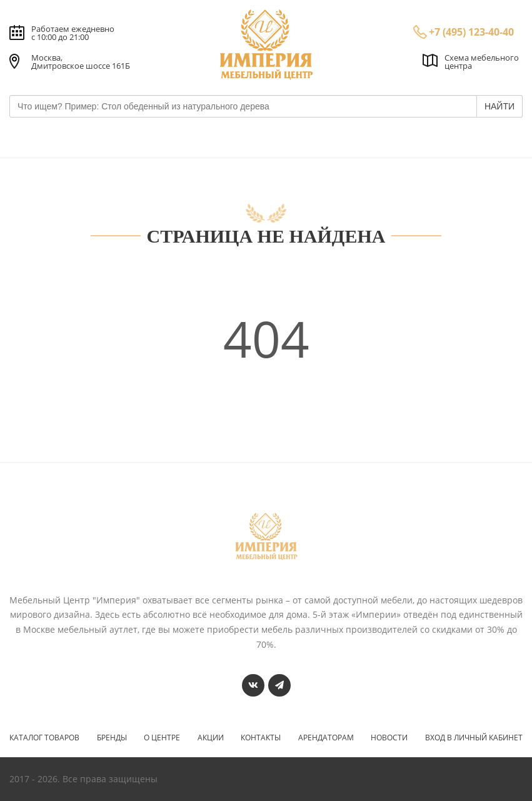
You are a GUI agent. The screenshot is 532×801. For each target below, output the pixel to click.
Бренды (112, 738)
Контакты (261, 738)
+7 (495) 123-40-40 (471, 32)
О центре (162, 738)
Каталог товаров (44, 738)
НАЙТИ (499, 106)
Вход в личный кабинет (474, 738)
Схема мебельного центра (482, 62)
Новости (389, 738)
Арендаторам (326, 738)
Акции (211, 738)
